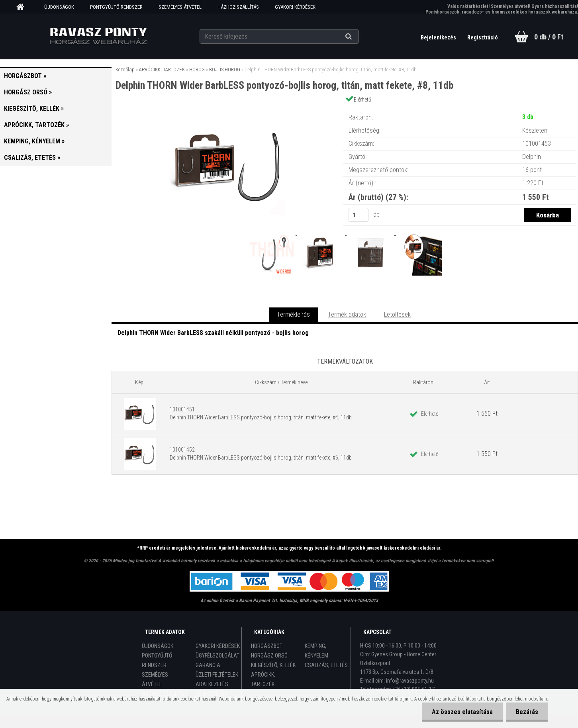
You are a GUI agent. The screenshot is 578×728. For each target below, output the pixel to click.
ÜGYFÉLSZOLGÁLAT (217, 656)
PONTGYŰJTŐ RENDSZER (116, 7)
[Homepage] (23, 7)
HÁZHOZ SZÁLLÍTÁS (238, 7)
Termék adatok (347, 314)
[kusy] (359, 215)
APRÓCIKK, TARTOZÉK (162, 69)
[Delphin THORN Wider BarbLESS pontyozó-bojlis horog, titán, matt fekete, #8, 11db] (227, 109)
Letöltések (397, 314)
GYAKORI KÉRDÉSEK (295, 7)
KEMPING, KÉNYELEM (316, 651)
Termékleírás (293, 314)
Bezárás (527, 712)
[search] (358, 37)
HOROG (197, 69)
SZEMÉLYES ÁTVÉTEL (180, 7)
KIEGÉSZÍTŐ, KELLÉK (273, 665)
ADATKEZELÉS (212, 684)
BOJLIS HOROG (225, 69)
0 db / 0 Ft (549, 37)
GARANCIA (208, 665)
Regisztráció (483, 37)
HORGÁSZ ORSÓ (269, 656)
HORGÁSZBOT (267, 646)
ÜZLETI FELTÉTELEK (217, 675)
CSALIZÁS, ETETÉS (326, 665)
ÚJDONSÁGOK (59, 7)
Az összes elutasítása (462, 712)
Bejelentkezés (439, 37)
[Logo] (98, 36)
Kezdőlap (125, 69)
